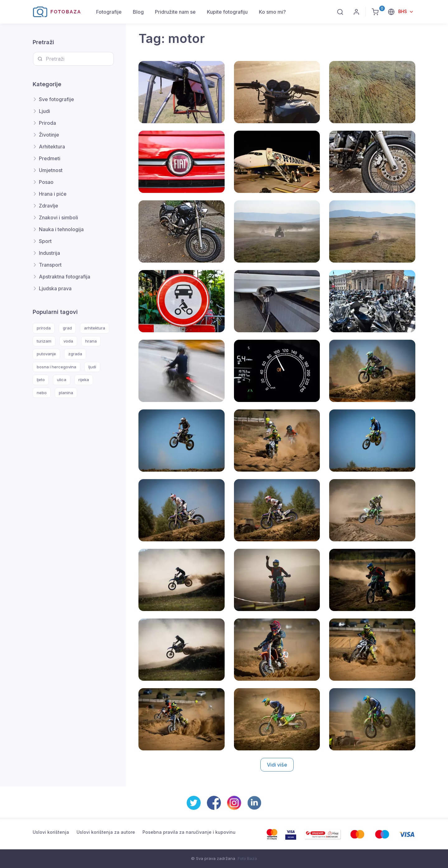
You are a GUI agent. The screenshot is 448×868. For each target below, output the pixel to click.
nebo (42, 393)
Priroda (47, 123)
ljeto (41, 380)
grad (67, 328)
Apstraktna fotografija (65, 277)
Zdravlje (49, 206)
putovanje (46, 354)
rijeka (84, 380)
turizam (44, 341)
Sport (45, 241)
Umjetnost (51, 170)
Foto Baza (247, 858)
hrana (91, 341)
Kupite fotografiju (227, 12)
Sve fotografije (56, 99)
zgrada (75, 354)
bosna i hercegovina (56, 367)
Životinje (49, 135)
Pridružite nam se (175, 12)
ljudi (92, 367)
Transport (50, 265)
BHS (403, 11)
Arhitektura (52, 147)
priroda (44, 328)
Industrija (49, 253)
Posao (46, 182)
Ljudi (44, 111)
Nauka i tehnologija (61, 229)
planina (66, 393)
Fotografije (109, 12)
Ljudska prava (55, 288)
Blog (138, 12)
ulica (62, 380)
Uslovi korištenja (51, 832)
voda (68, 341)
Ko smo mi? (272, 12)
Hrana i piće (53, 194)
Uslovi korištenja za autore (106, 832)
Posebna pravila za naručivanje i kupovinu (189, 832)
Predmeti (50, 158)
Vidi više (277, 765)
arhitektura (95, 328)
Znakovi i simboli (58, 217)
